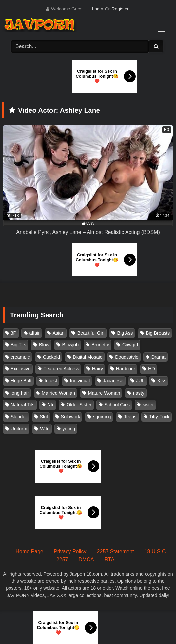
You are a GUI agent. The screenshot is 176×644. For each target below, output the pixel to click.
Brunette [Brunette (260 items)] (100, 345)
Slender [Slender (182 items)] (19, 417)
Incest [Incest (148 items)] (51, 381)
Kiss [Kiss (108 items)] (162, 381)
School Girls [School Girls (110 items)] (117, 405)
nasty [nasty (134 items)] (139, 393)
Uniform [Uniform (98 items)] (19, 429)
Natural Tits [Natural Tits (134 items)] (23, 405)
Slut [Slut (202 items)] (44, 417)
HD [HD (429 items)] (152, 369)
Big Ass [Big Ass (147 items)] (125, 333)
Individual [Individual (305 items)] (80, 381)
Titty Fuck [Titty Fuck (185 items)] (159, 417)
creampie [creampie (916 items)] (20, 357)
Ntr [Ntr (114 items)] (51, 405)
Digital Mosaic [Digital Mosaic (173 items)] (88, 357)
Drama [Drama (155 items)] (158, 357)
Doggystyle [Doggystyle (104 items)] (127, 357)
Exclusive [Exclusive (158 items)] (21, 369)
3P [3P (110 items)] (14, 333)
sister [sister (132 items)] (148, 405)
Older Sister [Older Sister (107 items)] (79, 405)
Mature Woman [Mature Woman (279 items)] (104, 393)
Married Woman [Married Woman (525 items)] (58, 393)
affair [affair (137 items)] (34, 333)
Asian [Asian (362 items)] (58, 333)
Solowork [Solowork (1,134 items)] (71, 417)
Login (97, 9)
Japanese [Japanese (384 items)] (113, 381)
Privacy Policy (70, 552)
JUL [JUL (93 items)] (140, 381)
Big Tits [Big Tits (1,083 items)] (19, 345)
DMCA (86, 559)
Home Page (30, 552)
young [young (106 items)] (69, 429)
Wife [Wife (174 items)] (45, 429)
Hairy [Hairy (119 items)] (98, 369)
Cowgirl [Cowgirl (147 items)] (130, 345)
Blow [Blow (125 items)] (44, 345)
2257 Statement (116, 552)
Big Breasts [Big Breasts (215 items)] (158, 333)
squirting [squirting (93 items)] (102, 417)
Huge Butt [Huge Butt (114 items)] (21, 381)
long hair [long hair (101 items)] (20, 393)
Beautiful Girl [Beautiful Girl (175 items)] (91, 333)
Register (120, 9)
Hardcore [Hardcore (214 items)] (126, 369)
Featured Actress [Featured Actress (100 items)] (61, 369)
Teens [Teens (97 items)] (130, 417)
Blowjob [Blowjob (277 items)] (70, 345)
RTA (110, 559)
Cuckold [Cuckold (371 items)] (51, 357)
